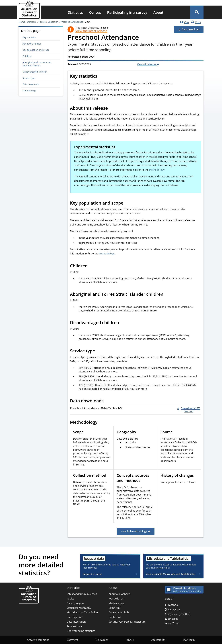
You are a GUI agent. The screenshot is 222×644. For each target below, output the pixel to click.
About (158, 12)
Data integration (76, 622)
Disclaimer (102, 640)
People (42, 22)
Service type (29, 78)
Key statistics (29, 37)
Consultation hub (119, 612)
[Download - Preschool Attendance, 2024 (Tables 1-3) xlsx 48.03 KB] (189, 410)
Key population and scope (36, 50)
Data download (190, 29)
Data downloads (31, 84)
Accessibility (158, 640)
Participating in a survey (127, 12)
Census (95, 12)
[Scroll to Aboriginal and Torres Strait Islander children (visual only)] (167, 295)
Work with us (116, 599)
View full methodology (134, 531)
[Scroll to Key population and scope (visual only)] (127, 203)
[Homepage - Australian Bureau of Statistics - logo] (29, 10)
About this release (32, 44)
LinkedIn (173, 619)
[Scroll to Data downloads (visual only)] (107, 401)
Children (27, 56)
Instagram (174, 609)
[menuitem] (75, 12)
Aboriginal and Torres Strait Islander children (37, 64)
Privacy (130, 640)
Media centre (116, 603)
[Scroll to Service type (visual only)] (98, 351)
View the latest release (91, 31)
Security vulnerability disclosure (127, 622)
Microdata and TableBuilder (83, 612)
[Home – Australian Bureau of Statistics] (29, 595)
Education (53, 22)
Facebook (174, 605)
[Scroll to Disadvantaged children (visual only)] (123, 323)
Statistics (75, 12)
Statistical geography (79, 608)
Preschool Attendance (72, 22)
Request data (74, 626)
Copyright (72, 640)
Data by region (75, 603)
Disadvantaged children (35, 72)
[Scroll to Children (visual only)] (91, 266)
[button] (197, 12)
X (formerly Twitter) (179, 614)
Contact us (115, 617)
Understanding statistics (81, 631)
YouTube (173, 623)
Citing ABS (114, 608)
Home (22, 22)
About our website (119, 594)
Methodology (29, 90)
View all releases (147, 64)
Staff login (189, 640)
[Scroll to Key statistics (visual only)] (101, 76)
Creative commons (38, 640)
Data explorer (75, 617)
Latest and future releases (82, 594)
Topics (70, 599)
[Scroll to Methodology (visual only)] (101, 423)
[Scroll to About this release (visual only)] (111, 108)
